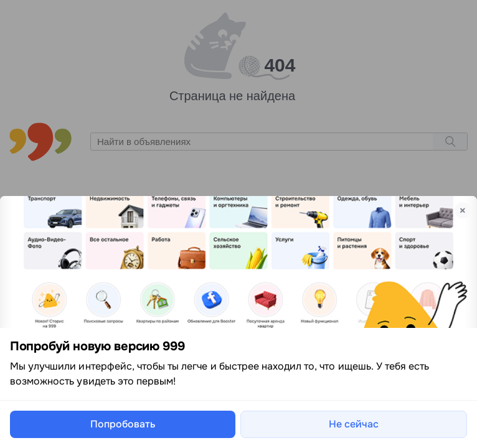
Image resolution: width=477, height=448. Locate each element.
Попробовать (123, 424)
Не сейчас (354, 424)
